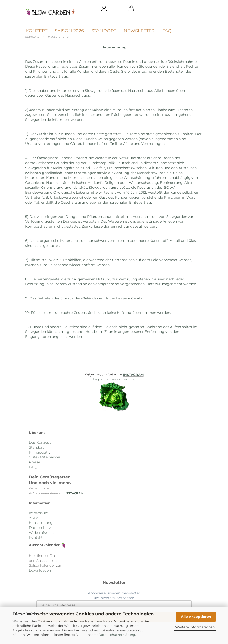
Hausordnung (41, 523)
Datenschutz (40, 528)
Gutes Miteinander (45, 457)
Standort (104, 31)
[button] (104, 9)
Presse (35, 462)
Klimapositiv (40, 452)
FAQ (167, 31)
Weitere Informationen (195, 627)
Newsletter (139, 31)
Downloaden (40, 570)
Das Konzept (40, 442)
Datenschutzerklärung (117, 635)
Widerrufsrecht (42, 533)
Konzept (37, 31)
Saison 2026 (69, 31)
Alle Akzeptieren (196, 617)
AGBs (34, 518)
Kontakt (36, 537)
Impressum (39, 513)
